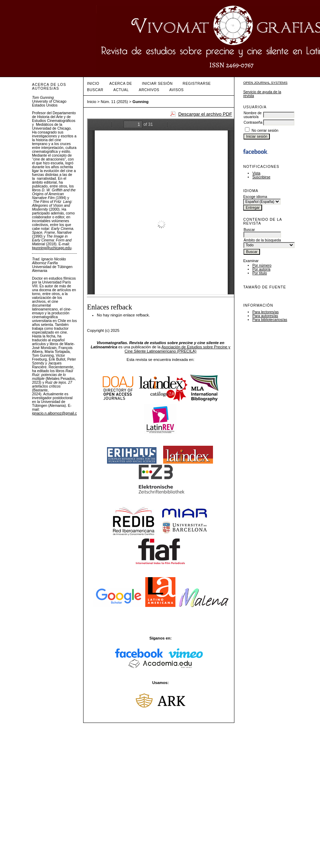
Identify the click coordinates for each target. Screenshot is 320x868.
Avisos (176, 90)
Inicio (93, 84)
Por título (260, 273)
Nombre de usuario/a (252, 115)
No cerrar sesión (265, 131)
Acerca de (121, 84)
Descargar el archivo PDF (205, 114)
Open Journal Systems (265, 83)
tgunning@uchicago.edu (52, 248)
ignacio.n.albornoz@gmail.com (57, 413)
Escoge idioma (255, 197)
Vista (256, 173)
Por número (262, 265)
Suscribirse (261, 177)
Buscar (95, 90)
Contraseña (253, 122)
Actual (121, 90)
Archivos (149, 90)
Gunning (140, 102)
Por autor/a (261, 269)
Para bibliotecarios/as (270, 320)
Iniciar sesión (158, 84)
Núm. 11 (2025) (114, 102)
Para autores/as (265, 316)
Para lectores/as (265, 312)
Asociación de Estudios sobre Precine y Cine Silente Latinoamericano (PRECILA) (177, 349)
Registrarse (197, 84)
